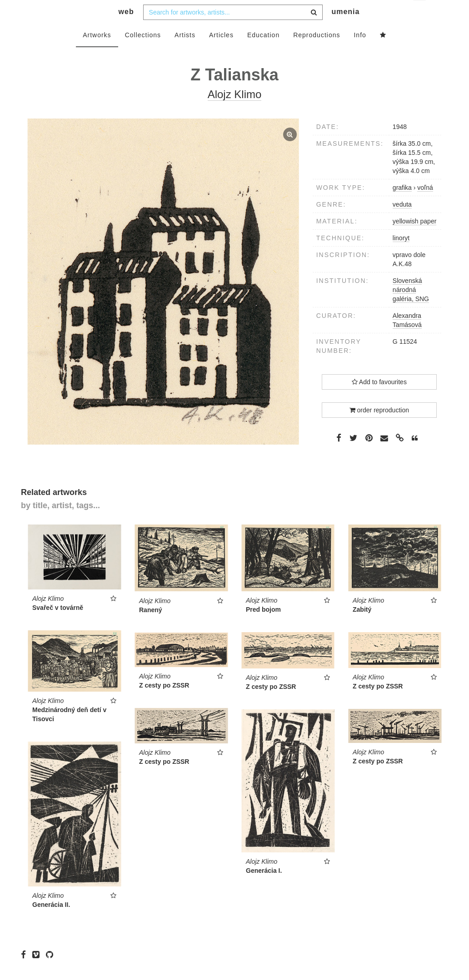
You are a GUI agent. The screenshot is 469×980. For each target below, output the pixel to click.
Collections (143, 53)
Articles (221, 53)
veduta (402, 223)
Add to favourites (379, 400)
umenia (345, 30)
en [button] (420, 14)
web (126, 30)
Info (360, 53)
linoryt (401, 256)
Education (263, 53)
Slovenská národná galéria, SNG (411, 308)
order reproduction (379, 428)
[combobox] (233, 30)
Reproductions (317, 53)
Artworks (97, 53)
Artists (185, 53)
